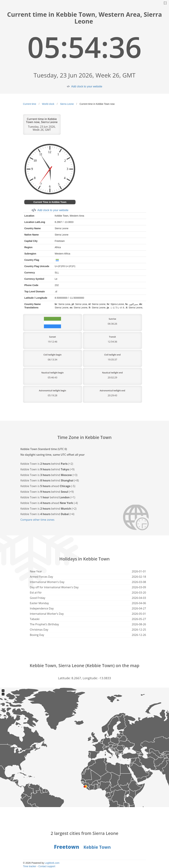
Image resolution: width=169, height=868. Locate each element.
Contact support (47, 866)
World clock (48, 104)
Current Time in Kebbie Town (50, 202)
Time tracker (30, 866)
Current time (30, 104)
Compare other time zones (38, 520)
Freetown (67, 847)
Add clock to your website (87, 86)
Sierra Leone (67, 104)
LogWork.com (52, 863)
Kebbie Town (97, 847)
